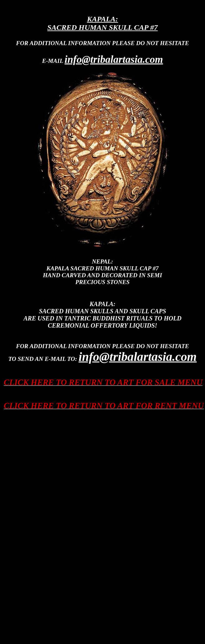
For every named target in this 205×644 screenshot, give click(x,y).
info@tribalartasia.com (114, 59)
